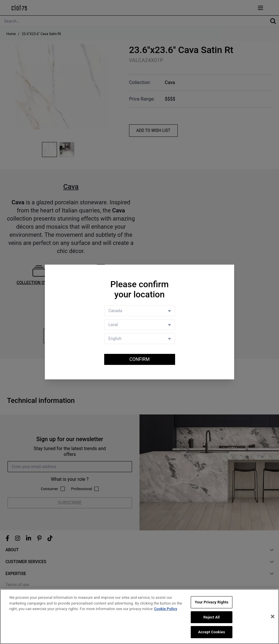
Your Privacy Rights (212, 602)
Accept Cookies (211, 632)
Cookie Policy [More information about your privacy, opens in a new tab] (166, 609)
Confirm (139, 359)
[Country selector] (140, 311)
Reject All (212, 617)
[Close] (273, 616)
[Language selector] (140, 339)
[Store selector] (140, 325)
